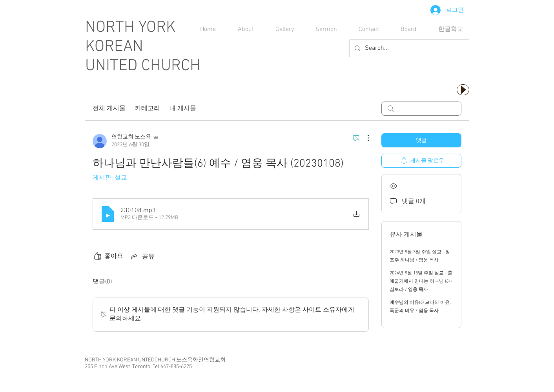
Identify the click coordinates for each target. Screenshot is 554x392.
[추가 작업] (364, 138)
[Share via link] (142, 256)
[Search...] (409, 48)
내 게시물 (183, 109)
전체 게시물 (109, 109)
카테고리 (148, 109)
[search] (421, 109)
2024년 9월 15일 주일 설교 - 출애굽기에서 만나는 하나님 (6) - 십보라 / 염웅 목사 (421, 281)
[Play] (463, 90)
